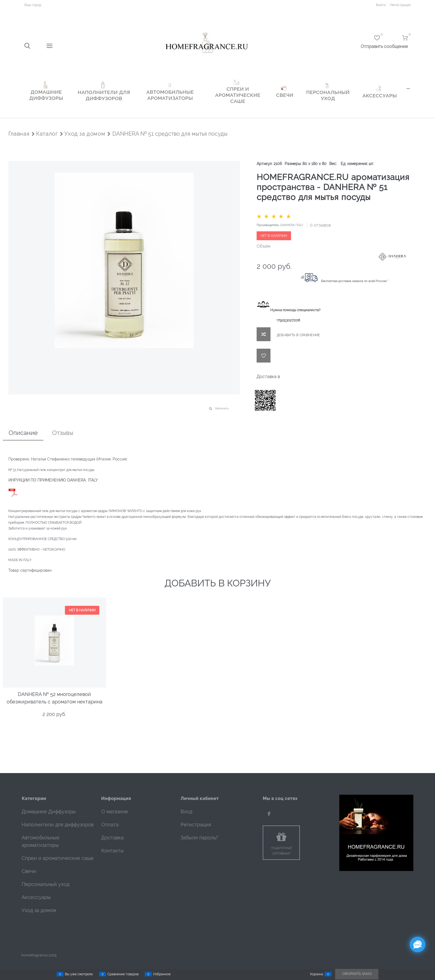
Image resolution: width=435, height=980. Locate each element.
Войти (381, 5)
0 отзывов (320, 225)
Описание (23, 433)
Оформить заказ (357, 974)
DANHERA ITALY (292, 225)
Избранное (162, 974)
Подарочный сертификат (281, 851)
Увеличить (222, 408)
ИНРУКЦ (16, 480)
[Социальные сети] (418, 944)
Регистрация (400, 5)
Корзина (317, 974)
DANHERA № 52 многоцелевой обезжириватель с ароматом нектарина (55, 695)
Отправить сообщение (384, 46)
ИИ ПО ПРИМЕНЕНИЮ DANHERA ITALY (61, 480)
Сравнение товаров (123, 974)
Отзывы (63, 433)
